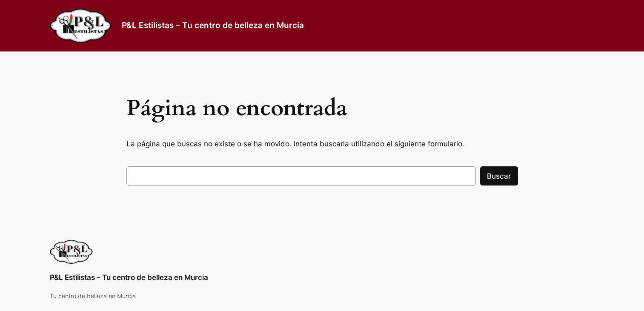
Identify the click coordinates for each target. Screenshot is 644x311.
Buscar (499, 176)
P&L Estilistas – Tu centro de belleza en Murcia (213, 25)
